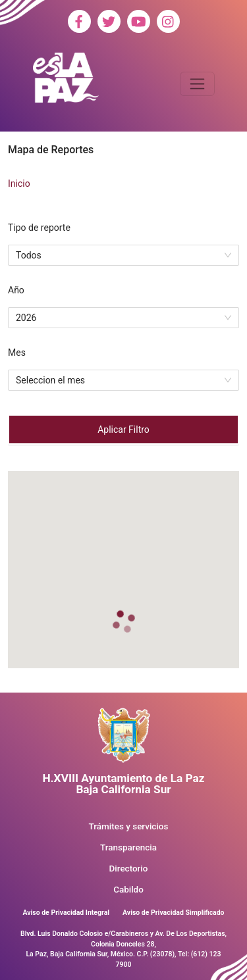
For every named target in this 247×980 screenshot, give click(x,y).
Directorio (129, 869)
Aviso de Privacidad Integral (66, 913)
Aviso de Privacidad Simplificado (173, 913)
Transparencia (128, 847)
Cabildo (128, 890)
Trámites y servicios (129, 826)
